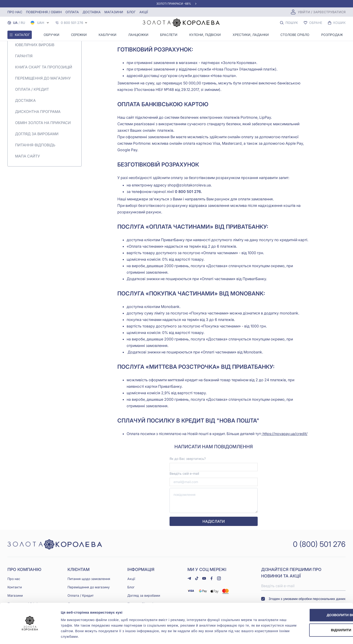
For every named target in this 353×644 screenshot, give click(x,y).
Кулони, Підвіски (205, 35)
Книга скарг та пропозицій (44, 67)
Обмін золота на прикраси (43, 123)
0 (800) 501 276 (319, 544)
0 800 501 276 (72, 23)
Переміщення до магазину (43, 78)
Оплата (72, 12)
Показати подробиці (78, 635)
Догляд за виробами (37, 134)
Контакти (15, 587)
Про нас (15, 12)
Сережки (79, 35)
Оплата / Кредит (32, 89)
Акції (144, 12)
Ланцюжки (138, 35)
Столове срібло (295, 35)
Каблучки (108, 35)
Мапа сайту (27, 156)
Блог (131, 12)
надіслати (214, 521)
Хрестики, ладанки (251, 35)
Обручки (51, 35)
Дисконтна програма (38, 112)
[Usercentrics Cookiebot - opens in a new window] (30, 635)
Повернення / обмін (44, 12)
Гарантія (24, 56)
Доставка (92, 12)
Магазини (114, 12)
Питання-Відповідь (35, 145)
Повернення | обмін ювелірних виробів (35, 42)
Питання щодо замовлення (89, 578)
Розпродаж (332, 35)
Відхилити (314, 616)
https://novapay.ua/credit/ (285, 434)
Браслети (169, 35)
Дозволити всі (314, 601)
